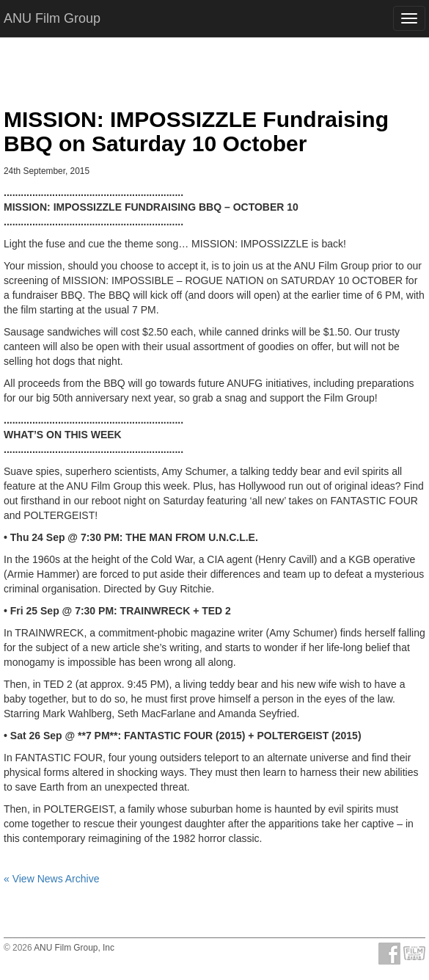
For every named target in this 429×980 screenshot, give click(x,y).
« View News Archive (51, 879)
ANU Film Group (52, 18)
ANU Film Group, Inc (74, 948)
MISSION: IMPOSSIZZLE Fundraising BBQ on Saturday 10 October (196, 131)
